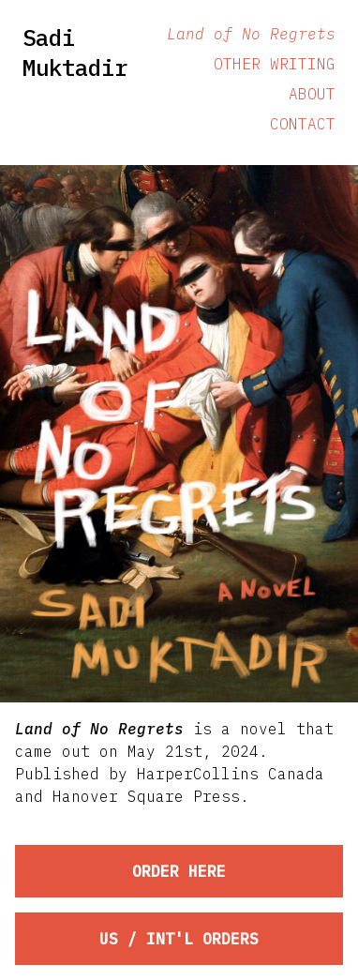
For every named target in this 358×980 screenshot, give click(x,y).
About (312, 94)
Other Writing (275, 64)
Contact (303, 124)
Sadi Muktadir (75, 53)
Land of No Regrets (251, 34)
